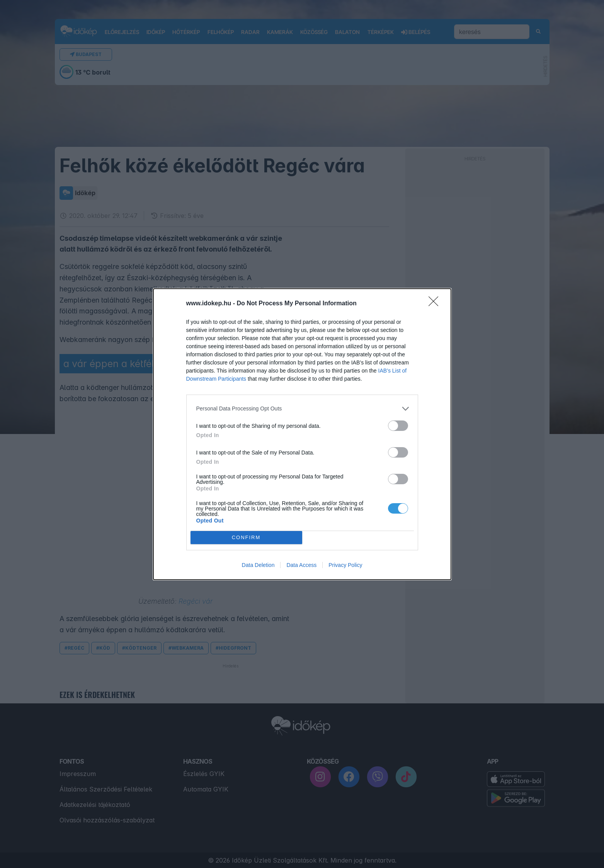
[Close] (436, 304)
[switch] (398, 426)
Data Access (301, 565)
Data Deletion (258, 565)
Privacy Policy (345, 565)
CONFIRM (246, 537)
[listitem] (302, 409)
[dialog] (302, 434)
